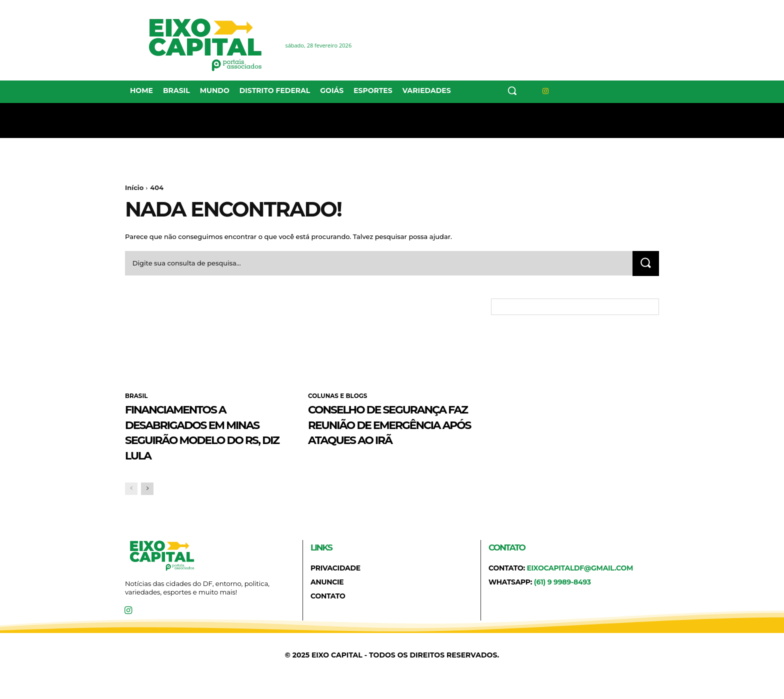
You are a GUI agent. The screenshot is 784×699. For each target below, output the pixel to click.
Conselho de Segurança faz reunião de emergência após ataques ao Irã (373, 440)
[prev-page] (131, 505)
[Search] (645, 264)
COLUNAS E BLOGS (338, 396)
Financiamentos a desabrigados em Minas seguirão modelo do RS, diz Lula (192, 440)
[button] (512, 90)
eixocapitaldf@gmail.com (580, 584)
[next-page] (147, 505)
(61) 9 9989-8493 (562, 598)
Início (134, 187)
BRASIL (136, 396)
